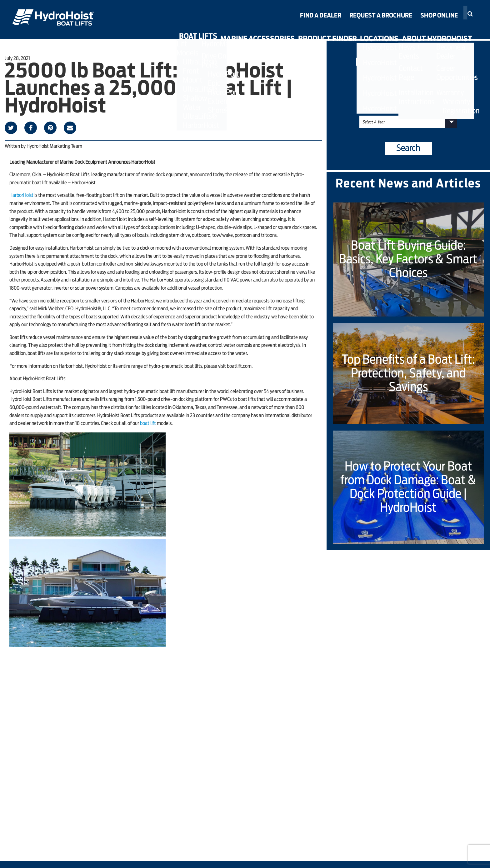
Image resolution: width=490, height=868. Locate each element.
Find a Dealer (321, 16)
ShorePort (178, 22)
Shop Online (439, 16)
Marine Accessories (227, 32)
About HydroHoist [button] (439, 32)
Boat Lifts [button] (157, 32)
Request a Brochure (381, 16)
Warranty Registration (443, 25)
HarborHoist (21, 195)
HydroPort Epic (185, 4)
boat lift (148, 423)
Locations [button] (370, 32)
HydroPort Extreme (192, 13)
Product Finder (307, 32)
